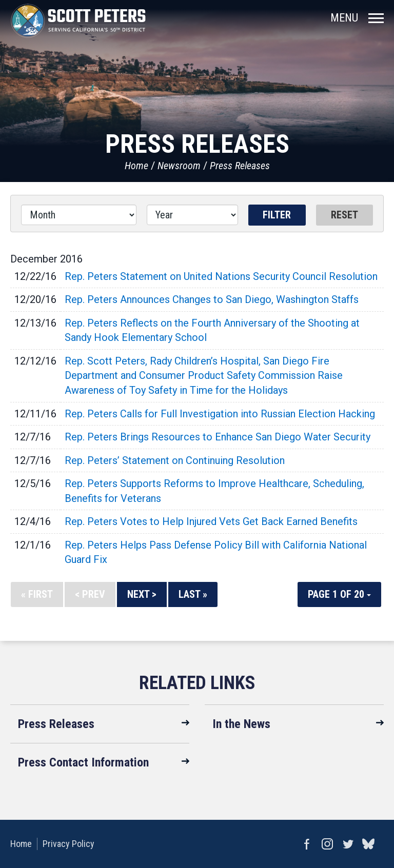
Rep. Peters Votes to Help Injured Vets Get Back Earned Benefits (211, 521)
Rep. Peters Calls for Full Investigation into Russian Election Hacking (220, 414)
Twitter (348, 844)
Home (136, 166)
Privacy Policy (68, 844)
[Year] (192, 215)
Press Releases (240, 166)
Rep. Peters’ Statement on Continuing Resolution (175, 460)
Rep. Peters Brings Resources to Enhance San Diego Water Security (218, 437)
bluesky (368, 844)
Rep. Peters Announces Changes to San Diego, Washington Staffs (212, 299)
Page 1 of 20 (339, 594)
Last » (193, 594)
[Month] (79, 215)
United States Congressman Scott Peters (78, 21)
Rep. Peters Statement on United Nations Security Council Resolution (221, 276)
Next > (142, 594)
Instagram (327, 844)
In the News (241, 724)
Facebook (307, 844)
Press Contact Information (83, 762)
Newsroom (179, 166)
